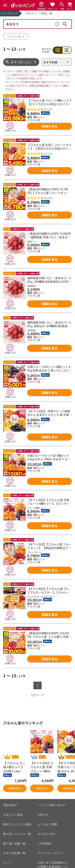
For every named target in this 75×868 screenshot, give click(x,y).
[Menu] (5, 5)
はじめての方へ (47, 814)
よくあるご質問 (47, 804)
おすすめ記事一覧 (14, 833)
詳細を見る (50, 126)
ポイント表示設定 (14, 862)
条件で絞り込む (21, 62)
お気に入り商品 (13, 795)
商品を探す (10, 785)
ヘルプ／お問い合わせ (52, 785)
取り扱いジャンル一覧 (17, 814)
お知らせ (43, 795)
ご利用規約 (45, 823)
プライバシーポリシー (52, 833)
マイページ (10, 852)
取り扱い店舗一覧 (14, 823)
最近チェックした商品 (17, 804)
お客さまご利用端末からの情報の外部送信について (53, 847)
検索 (65, 24)
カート (7, 843)
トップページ (10, 13)
